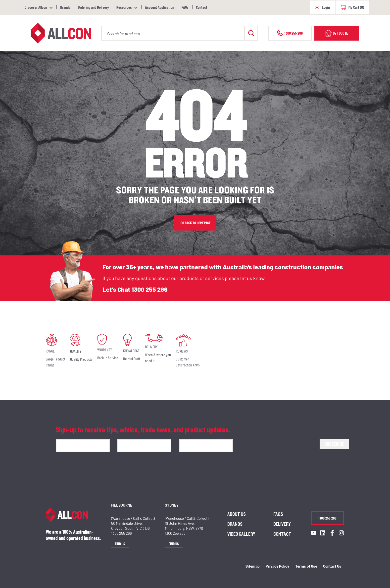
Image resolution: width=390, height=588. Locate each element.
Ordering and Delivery (93, 7)
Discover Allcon (36, 7)
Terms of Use (306, 566)
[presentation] (278, 449)
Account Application (160, 7)
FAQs (185, 7)
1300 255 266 (150, 289)
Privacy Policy (277, 566)
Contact (202, 7)
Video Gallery (241, 534)
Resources (124, 7)
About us (237, 514)
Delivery (282, 524)
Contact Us (332, 566)
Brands (65, 7)
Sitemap (253, 566)
